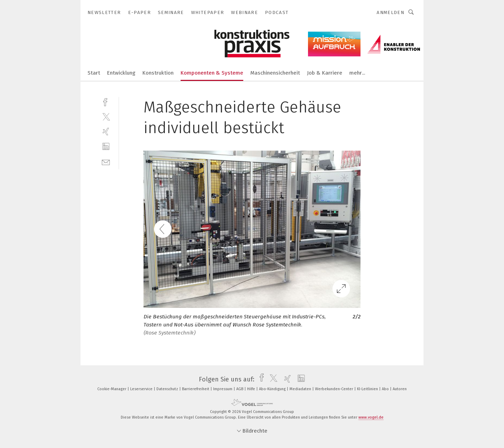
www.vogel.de (371, 417)
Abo (386, 389)
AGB (240, 389)
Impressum (223, 389)
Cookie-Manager (112, 389)
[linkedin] (106, 147)
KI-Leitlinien (368, 389)
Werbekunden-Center (335, 389)
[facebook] (106, 101)
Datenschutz (168, 389)
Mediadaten (301, 389)
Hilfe (252, 389)
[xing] (106, 132)
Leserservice (142, 389)
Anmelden (390, 12)
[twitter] (106, 116)
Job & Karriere (325, 73)
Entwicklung (121, 73)
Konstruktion (158, 73)
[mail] (106, 162)
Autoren (400, 389)
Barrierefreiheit (196, 389)
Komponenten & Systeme (212, 73)
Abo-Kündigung (273, 389)
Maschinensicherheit (275, 73)
